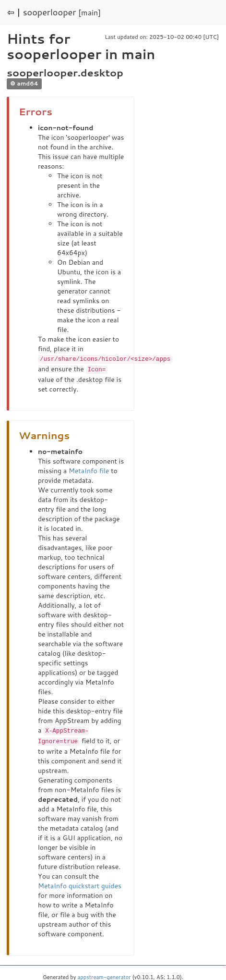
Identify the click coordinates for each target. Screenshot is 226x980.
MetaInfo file (89, 470)
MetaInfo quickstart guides (80, 884)
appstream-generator (104, 975)
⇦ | (14, 12)
